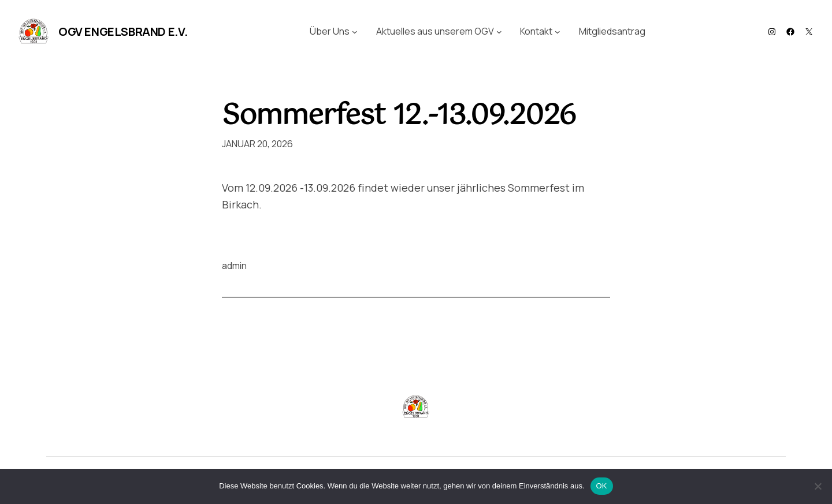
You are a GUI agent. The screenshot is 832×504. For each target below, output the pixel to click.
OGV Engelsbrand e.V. (123, 31)
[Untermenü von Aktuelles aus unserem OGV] (499, 32)
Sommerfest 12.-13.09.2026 (399, 116)
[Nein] (818, 486)
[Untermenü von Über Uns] (355, 32)
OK (602, 486)
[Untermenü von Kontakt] (558, 32)
